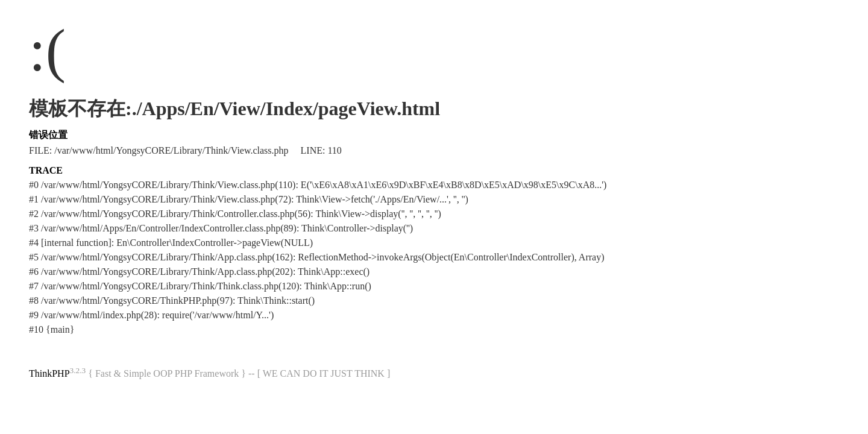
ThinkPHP (49, 373)
